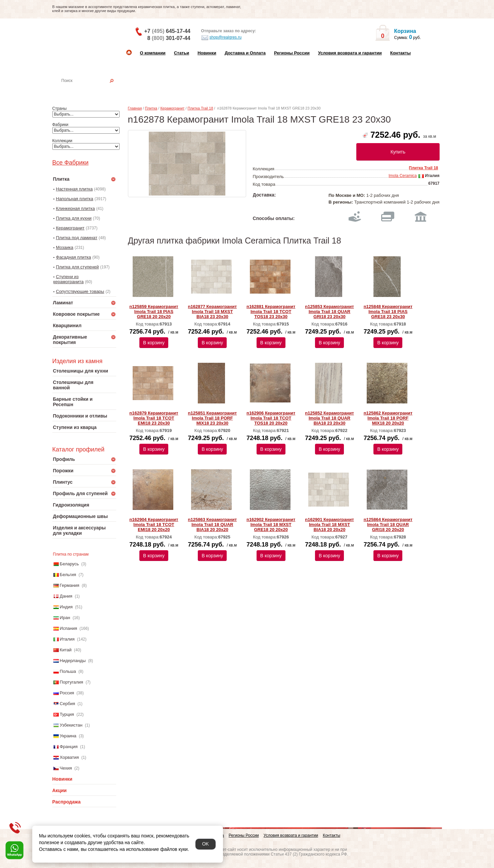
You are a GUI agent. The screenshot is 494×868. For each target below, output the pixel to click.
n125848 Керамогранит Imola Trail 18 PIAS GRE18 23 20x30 (388, 312)
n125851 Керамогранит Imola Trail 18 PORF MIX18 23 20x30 (212, 418)
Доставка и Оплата (245, 53)
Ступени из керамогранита (69, 279)
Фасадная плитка (74, 257)
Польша (68, 671)
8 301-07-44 (169, 38)
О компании (153, 53)
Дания (66, 596)
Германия (70, 585)
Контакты (400, 53)
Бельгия (68, 575)
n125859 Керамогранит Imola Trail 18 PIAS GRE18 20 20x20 (154, 312)
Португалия (72, 682)
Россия (67, 693)
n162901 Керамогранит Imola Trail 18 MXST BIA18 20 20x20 (329, 525)
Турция (67, 714)
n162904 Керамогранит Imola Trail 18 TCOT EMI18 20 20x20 (154, 525)
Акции (60, 790)
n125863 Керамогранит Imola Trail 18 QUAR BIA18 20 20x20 (212, 525)
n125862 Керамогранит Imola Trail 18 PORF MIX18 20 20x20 (388, 418)
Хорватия (69, 757)
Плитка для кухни (74, 218)
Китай (66, 650)
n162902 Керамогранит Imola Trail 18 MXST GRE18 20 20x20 (271, 525)
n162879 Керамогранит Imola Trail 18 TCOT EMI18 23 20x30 (154, 418)
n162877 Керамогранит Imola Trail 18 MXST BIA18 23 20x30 (212, 312)
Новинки (207, 53)
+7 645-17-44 (167, 31)
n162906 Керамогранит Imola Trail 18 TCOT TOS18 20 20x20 (271, 418)
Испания (69, 628)
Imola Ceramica (403, 176)
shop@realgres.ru (221, 38)
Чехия (66, 768)
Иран (65, 618)
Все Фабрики (71, 163)
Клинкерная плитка (76, 208)
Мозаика (65, 247)
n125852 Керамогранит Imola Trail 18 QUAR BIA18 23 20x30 (329, 418)
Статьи (182, 53)
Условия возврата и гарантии (350, 53)
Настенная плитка (92, 90)
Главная (135, 108)
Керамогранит (70, 228)
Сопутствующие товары (80, 291)
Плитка (151, 108)
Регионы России (292, 53)
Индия (66, 607)
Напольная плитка (75, 199)
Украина (68, 736)
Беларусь (69, 564)
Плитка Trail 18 (200, 108)
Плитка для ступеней (78, 267)
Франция (69, 747)
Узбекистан (71, 725)
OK (206, 844)
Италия (67, 639)
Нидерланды (73, 661)
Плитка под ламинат (77, 238)
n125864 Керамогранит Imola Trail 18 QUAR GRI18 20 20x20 (388, 525)
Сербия (68, 704)
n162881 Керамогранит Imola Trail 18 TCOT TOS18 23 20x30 (271, 312)
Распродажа (67, 802)
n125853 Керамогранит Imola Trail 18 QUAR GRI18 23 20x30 (329, 312)
